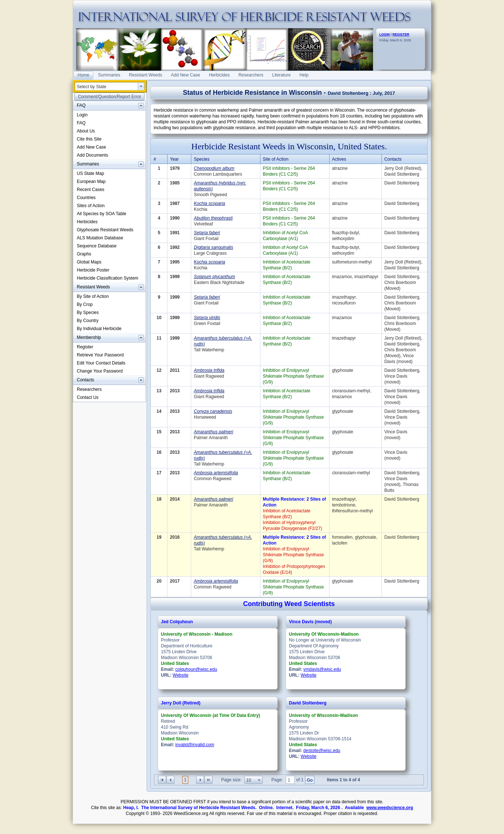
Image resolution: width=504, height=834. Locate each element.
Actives (339, 159)
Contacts (393, 159)
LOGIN (385, 34)
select (141, 86)
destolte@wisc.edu (322, 751)
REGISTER (401, 34)
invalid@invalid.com (195, 745)
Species (202, 159)
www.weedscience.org (390, 808)
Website (180, 675)
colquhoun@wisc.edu (196, 669)
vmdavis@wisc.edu (322, 669)
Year (174, 159)
